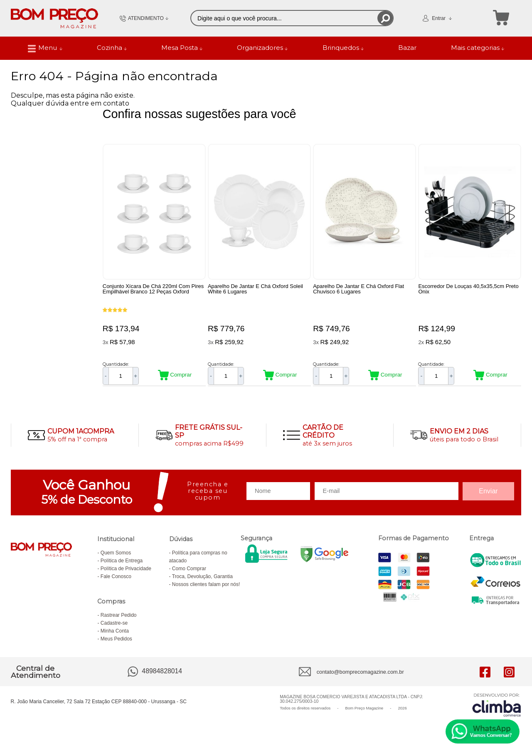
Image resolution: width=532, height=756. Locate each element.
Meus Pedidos (116, 639)
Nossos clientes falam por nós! (206, 584)
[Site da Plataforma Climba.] (497, 705)
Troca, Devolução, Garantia (202, 576)
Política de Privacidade (126, 569)
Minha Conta (115, 631)
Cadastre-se (114, 623)
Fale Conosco (116, 576)
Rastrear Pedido (119, 615)
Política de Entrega (122, 561)
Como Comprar (189, 569)
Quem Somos (116, 553)
